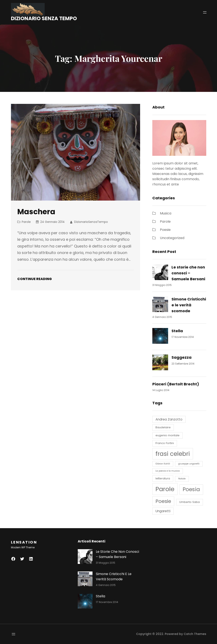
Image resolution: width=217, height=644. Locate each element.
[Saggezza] (160, 363)
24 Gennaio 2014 (52, 222)
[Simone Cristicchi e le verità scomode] (160, 305)
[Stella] (160, 337)
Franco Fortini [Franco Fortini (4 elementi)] (165, 443)
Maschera (36, 212)
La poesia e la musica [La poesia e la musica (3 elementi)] (168, 471)
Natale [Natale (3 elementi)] (182, 479)
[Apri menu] (205, 12)
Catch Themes (195, 634)
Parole (26, 222)
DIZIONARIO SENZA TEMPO (44, 18)
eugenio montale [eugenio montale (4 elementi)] (167, 435)
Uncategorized (172, 238)
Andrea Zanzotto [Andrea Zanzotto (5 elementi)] (169, 419)
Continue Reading (35, 279)
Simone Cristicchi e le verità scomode (189, 305)
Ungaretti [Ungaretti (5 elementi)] (163, 511)
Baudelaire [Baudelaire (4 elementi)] (163, 427)
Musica (166, 213)
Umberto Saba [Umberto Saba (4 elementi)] (190, 502)
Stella (177, 331)
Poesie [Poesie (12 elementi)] (163, 501)
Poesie (165, 230)
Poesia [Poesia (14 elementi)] (191, 489)
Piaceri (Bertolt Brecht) (176, 384)
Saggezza (182, 357)
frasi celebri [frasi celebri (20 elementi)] (173, 454)
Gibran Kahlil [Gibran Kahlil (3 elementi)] (163, 464)
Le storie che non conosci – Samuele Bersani (188, 273)
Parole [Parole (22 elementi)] (165, 489)
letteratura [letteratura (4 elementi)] (163, 478)
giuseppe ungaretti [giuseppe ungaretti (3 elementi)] (189, 464)
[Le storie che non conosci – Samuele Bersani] (160, 273)
